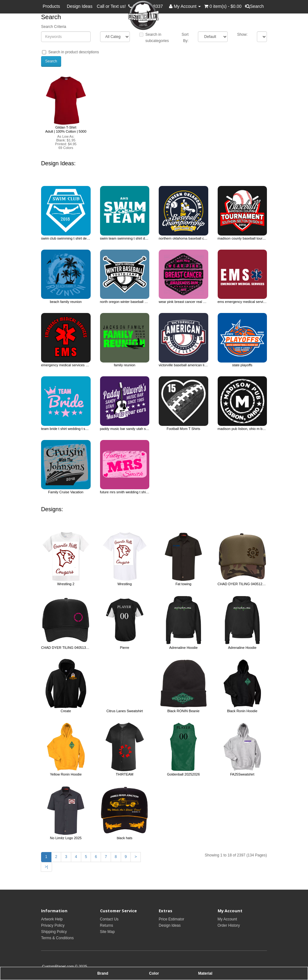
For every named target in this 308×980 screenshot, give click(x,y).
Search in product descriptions (70, 52)
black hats (125, 838)
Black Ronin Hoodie (242, 711)
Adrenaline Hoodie (183, 648)
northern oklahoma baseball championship (183, 238)
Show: (242, 34)
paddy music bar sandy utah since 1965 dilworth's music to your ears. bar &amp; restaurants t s (125, 429)
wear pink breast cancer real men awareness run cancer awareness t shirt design (183, 302)
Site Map (107, 932)
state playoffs (242, 365)
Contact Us (109, 919)
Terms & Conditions (57, 938)
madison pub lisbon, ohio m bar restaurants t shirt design (242, 429)
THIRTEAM (125, 774)
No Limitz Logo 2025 (66, 838)
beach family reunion (66, 302)
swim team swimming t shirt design (125, 238)
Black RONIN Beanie (183, 711)
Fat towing (183, 584)
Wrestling (125, 584)
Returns (107, 925)
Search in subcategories (154, 38)
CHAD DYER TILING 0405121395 (242, 584)
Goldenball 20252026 (183, 774)
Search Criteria (54, 27)
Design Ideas (80, 6)
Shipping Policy (54, 932)
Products (53, 6)
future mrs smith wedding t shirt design (125, 492)
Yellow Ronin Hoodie (66, 774)
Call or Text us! (113, 6)
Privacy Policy (53, 925)
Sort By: (185, 38)
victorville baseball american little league (183, 365)
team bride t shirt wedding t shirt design (66, 429)
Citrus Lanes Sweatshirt (125, 711)
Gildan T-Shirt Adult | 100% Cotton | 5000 (66, 129)
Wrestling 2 (66, 584)
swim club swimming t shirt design (66, 238)
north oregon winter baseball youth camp (125, 302)
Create (66, 711)
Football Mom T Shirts (183, 429)
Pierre (125, 648)
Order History (229, 925)
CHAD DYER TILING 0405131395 (66, 648)
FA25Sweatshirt (242, 774)
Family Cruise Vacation (66, 492)
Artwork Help (52, 919)
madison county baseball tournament (242, 238)
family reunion (125, 365)
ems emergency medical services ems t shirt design (242, 302)
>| (46, 867)
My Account (227, 919)
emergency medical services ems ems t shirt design (66, 365)
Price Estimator (171, 919)
